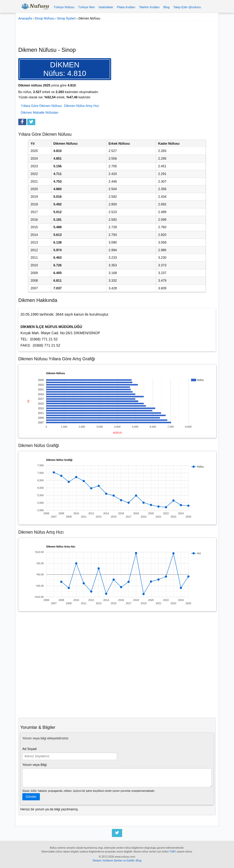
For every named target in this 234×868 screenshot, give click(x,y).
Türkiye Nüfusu (64, 7)
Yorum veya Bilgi (34, 765)
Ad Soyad (29, 749)
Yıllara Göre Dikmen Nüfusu (41, 106)
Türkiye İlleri (86, 7)
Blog (167, 7)
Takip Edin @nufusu (187, 7)
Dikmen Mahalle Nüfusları (40, 113)
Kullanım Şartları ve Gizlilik (119, 861)
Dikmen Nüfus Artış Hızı (82, 106)
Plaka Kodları (126, 7)
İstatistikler (106, 7)
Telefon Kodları (149, 7)
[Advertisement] (117, 32)
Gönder (31, 797)
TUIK (172, 852)
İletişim (97, 861)
